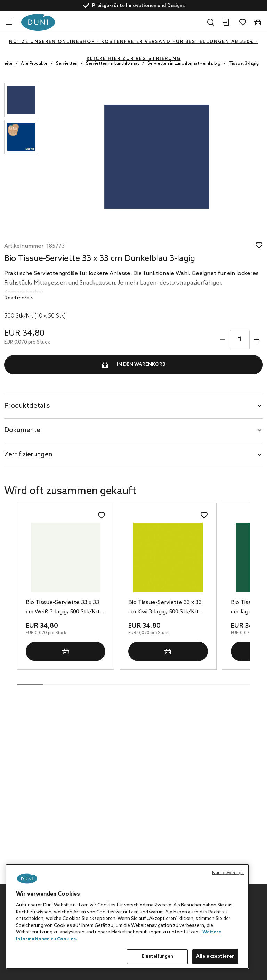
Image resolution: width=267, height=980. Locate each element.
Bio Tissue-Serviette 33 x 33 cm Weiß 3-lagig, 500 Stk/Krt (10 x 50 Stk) (63, 608)
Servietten (67, 64)
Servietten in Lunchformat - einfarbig (184, 64)
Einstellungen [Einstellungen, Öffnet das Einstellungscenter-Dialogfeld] (157, 957)
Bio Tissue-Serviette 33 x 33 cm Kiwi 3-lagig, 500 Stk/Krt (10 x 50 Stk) (165, 608)
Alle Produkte (34, 64)
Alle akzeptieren (215, 957)
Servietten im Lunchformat (112, 64)
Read (17, 298)
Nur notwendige (228, 873)
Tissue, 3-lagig (244, 64)
